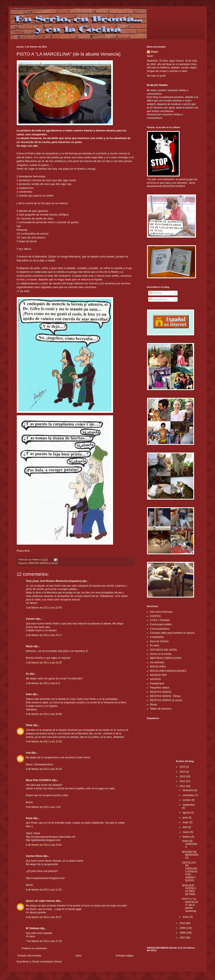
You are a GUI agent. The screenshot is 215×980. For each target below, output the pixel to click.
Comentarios (158, 299)
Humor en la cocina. (161, 654)
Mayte (29, 646)
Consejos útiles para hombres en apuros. (173, 633)
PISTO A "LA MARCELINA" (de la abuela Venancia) (190, 905)
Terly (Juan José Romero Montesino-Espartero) (54, 581)
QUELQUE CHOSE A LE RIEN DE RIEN (189, 890)
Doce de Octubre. (160, 641)
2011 (183, 786)
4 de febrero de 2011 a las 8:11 (43, 683)
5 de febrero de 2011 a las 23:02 (44, 845)
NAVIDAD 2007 (158, 675)
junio (186, 818)
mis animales (157, 662)
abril (185, 827)
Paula (29, 818)
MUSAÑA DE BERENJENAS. (190, 855)
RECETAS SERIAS (161, 692)
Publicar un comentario (34, 948)
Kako (29, 694)
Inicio (79, 956)
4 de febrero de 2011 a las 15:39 (44, 742)
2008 (183, 933)
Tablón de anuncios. (161, 709)
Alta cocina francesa (161, 612)
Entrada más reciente (29, 956)
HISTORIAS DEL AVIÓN (163, 650)
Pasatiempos (157, 683)
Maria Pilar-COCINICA (39, 780)
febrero (187, 837)
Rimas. (154, 705)
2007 (183, 938)
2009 (183, 928)
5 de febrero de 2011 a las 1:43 (43, 807)
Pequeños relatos (159, 688)
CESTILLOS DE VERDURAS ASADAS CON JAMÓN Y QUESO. (190, 872)
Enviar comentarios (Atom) (47, 962)
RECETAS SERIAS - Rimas (165, 696)
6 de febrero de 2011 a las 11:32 (44, 890)
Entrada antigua (125, 956)
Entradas (156, 293)
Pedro (154, 52)
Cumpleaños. (157, 637)
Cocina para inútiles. (161, 624)
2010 (183, 923)
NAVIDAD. (156, 679)
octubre (187, 800)
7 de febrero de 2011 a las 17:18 (44, 941)
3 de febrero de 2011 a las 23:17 (44, 635)
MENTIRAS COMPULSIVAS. (166, 658)
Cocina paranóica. (160, 629)
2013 (183, 776)
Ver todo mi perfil (156, 76)
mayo (186, 822)
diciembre (188, 790)
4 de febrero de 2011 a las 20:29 (44, 769)
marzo (186, 832)
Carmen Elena (34, 856)
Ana (28, 753)
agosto (187, 813)
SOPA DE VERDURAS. (190, 844)
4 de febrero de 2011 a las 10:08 (44, 714)
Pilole (29, 725)
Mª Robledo (33, 928)
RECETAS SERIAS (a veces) (43, 563)
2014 (183, 772)
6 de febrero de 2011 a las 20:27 (44, 917)
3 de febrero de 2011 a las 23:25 (44, 663)
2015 (183, 767)
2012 (183, 781)
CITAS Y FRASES (160, 620)
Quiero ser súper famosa (40, 901)
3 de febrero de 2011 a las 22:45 (44, 608)
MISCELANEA (158, 667)
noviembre (189, 795)
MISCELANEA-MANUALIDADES (168, 671)
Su (27, 674)
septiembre (189, 805)
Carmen (30, 619)
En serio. (155, 645)
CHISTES (155, 616)
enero (186, 917)
